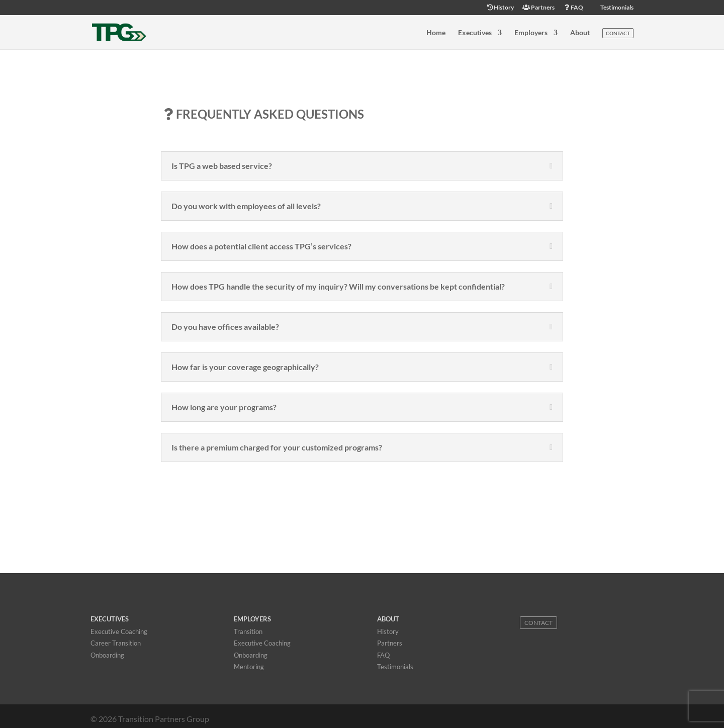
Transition (248, 631)
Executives (475, 33)
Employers (531, 33)
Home (436, 33)
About (580, 33)
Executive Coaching (119, 631)
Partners (538, 8)
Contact (618, 33)
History (500, 8)
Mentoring (249, 667)
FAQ (573, 8)
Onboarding (107, 655)
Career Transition (116, 643)
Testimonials (616, 8)
